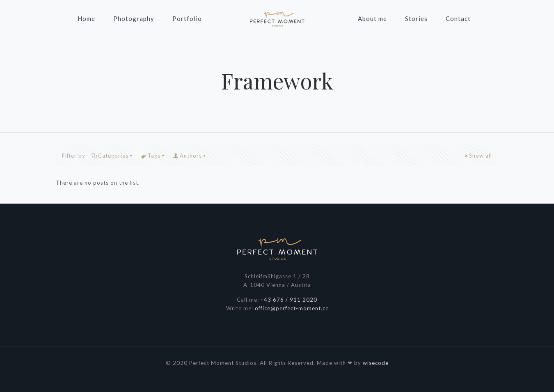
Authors (190, 156)
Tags (153, 156)
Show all (478, 156)
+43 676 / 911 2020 (289, 300)
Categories (113, 156)
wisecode (376, 363)
